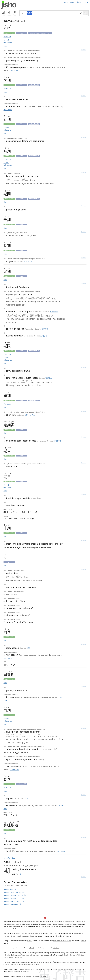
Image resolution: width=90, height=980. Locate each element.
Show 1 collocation (7, 129)
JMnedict (31, 934)
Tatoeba (30, 941)
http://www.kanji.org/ (25, 955)
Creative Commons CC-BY (62, 941)
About (72, 2)
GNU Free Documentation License (18, 972)
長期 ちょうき (30, 415)
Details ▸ (83, 50)
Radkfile (40, 934)
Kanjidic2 (24, 934)
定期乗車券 (54, 312)
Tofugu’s (31, 948)
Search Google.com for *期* (15, 895)
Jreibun (83, 941)
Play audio (7, 37)
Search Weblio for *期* (13, 904)
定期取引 (44, 336)
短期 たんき (28, 262)
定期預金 (45, 329)
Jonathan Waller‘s (25, 976)
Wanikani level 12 (34, 33)
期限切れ (49, 378)
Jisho (9, 5)
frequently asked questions (62, 924)
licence (68, 936)
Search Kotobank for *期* (14, 901)
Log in (86, 2)
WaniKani (56, 948)
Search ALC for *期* (12, 889)
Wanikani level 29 (22, 784)
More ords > (9, 858)
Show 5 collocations (8, 41)
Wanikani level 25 (34, 351)
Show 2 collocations (8, 164)
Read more (14, 71)
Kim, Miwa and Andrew (31, 922)
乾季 (28, 648)
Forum (65, 2)
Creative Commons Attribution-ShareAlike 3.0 (68, 969)
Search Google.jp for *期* (14, 898)
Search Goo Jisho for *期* (14, 892)
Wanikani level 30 (34, 124)
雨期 (26, 799)
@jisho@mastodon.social (71, 922)
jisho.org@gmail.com (15, 924)
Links (5, 46)
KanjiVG (37, 962)
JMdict (18, 934)
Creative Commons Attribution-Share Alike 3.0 (19, 964)
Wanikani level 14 (46, 33)
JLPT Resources (37, 976)
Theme (79, 2)
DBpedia (27, 969)
